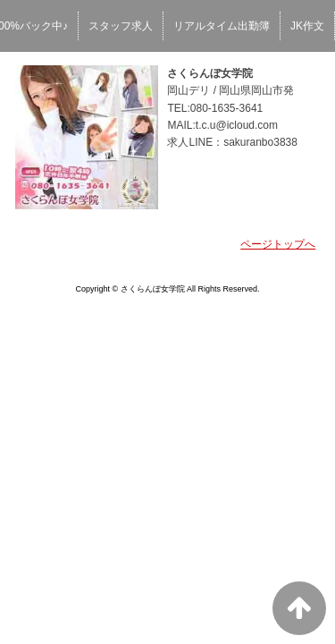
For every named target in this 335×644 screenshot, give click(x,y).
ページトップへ (278, 244)
